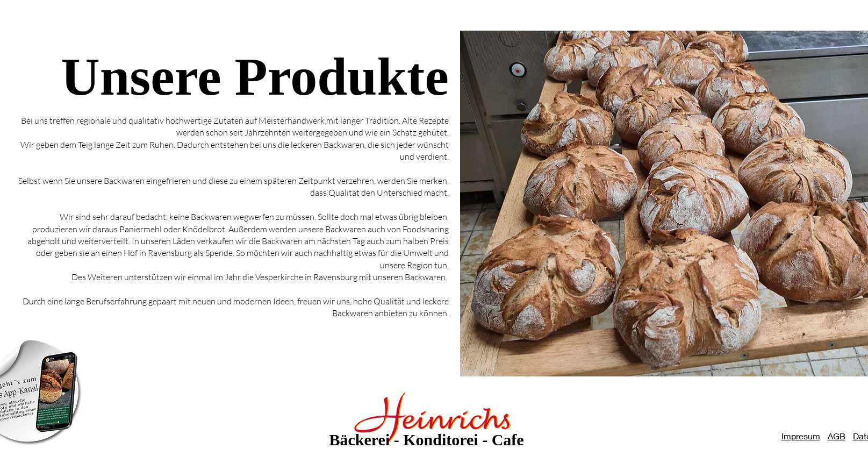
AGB (837, 436)
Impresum (801, 436)
